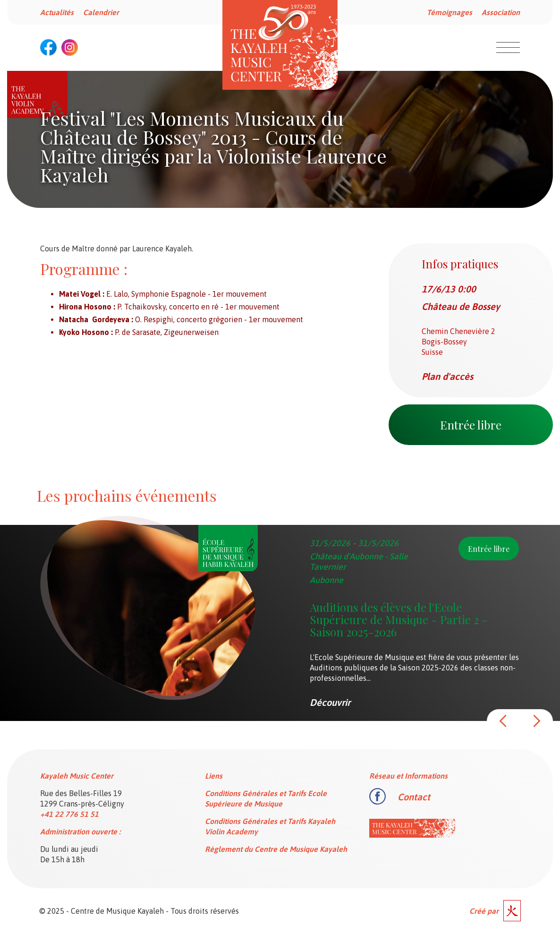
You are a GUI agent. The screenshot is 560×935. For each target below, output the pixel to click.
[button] (503, 721)
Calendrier (101, 12)
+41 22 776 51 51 (69, 814)
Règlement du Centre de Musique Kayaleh (276, 849)
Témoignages (450, 12)
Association (501, 12)
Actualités (57, 12)
